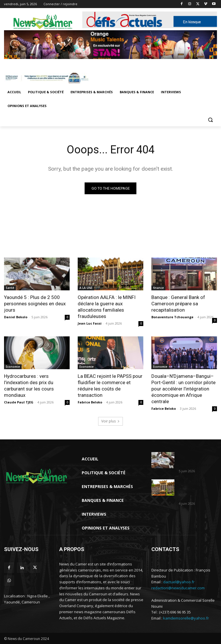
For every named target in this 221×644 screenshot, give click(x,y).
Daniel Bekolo (16, 317)
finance (158, 288)
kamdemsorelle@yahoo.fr (186, 618)
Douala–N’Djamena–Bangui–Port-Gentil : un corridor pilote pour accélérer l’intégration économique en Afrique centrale (183, 389)
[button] (210, 120)
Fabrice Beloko (90, 402)
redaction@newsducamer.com (178, 588)
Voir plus (110, 421)
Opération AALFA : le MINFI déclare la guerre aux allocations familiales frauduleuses (107, 307)
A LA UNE (86, 288)
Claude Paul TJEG (19, 402)
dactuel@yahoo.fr (179, 582)
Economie (13, 367)
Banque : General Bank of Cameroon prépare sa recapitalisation (178, 304)
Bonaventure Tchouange (172, 317)
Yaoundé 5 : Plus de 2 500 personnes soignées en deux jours (35, 304)
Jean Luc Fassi (90, 323)
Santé (10, 288)
